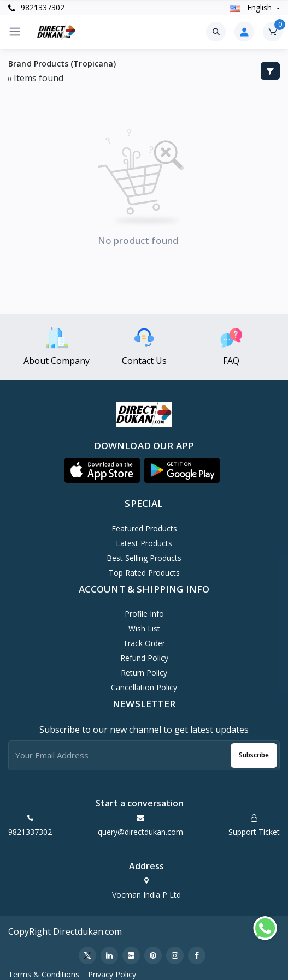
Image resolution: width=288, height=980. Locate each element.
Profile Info (144, 614)
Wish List (144, 628)
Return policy (144, 673)
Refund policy (144, 658)
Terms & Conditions (44, 974)
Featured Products (144, 528)
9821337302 (36, 7)
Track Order (144, 643)
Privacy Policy (112, 974)
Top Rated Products (144, 573)
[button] (102, 470)
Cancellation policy (144, 687)
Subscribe (254, 755)
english (252, 7)
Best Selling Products (144, 558)
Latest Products (144, 543)
